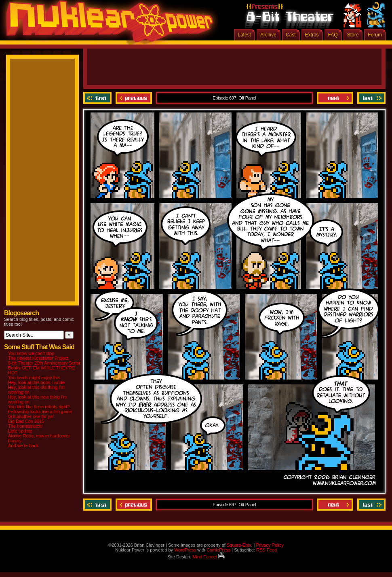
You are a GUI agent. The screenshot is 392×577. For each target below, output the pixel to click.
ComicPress (218, 550)
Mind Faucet (209, 557)
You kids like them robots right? (39, 407)
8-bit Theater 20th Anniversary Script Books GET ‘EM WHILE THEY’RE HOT (44, 368)
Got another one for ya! (31, 416)
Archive (268, 35)
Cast (291, 35)
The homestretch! (25, 426)
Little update (20, 431)
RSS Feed (267, 550)
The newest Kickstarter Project (38, 358)
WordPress (185, 550)
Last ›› (370, 98)
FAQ (333, 35)
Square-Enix (239, 545)
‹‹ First (98, 98)
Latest (244, 35)
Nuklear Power (107, 24)
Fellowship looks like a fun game (40, 412)
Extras (312, 35)
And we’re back (23, 445)
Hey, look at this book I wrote (36, 382)
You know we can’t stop (31, 353)
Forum (375, 35)
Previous (134, 98)
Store (353, 35)
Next (335, 98)
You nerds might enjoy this (34, 378)
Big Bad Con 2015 (26, 421)
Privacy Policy (270, 545)
